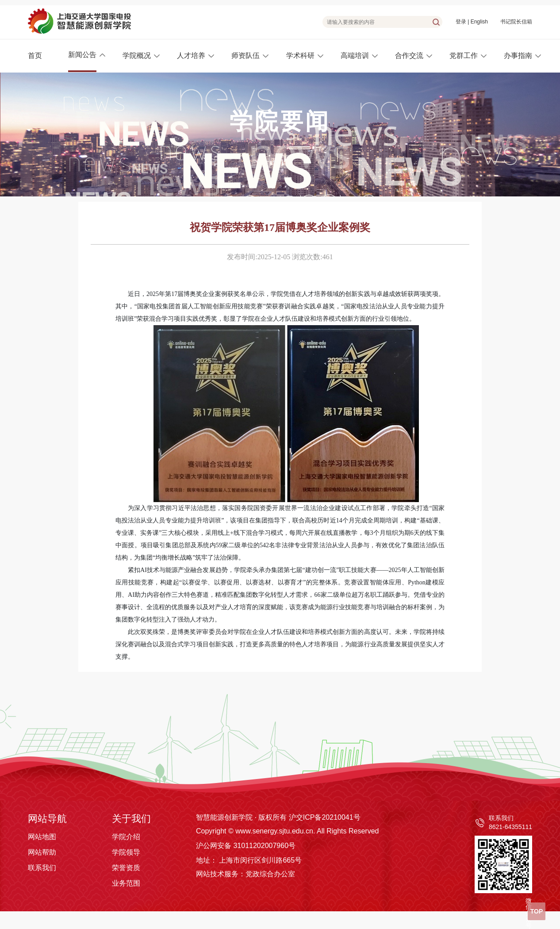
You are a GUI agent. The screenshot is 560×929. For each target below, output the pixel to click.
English (479, 22)
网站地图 (42, 837)
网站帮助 (42, 852)
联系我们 (42, 868)
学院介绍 (126, 837)
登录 (461, 22)
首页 (35, 56)
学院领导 (126, 852)
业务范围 (126, 883)
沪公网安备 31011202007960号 (246, 846)
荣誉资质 (126, 868)
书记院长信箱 (516, 22)
